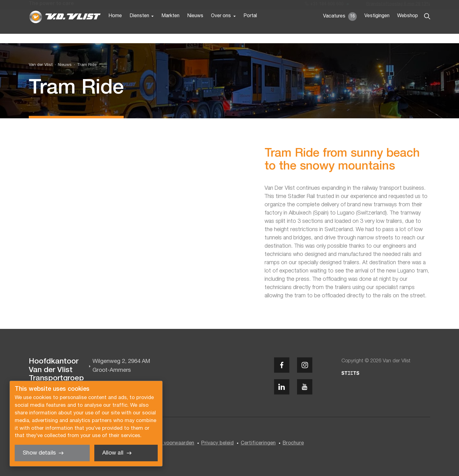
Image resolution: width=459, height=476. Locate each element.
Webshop (408, 27)
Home (115, 27)
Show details (39, 453)
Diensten (139, 27)
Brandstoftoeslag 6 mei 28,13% (398, 6)
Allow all (113, 453)
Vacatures (340, 28)
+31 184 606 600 (324, 6)
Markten (170, 27)
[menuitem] (62, 65)
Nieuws (195, 27)
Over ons (221, 27)
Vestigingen (377, 27)
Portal (250, 27)
